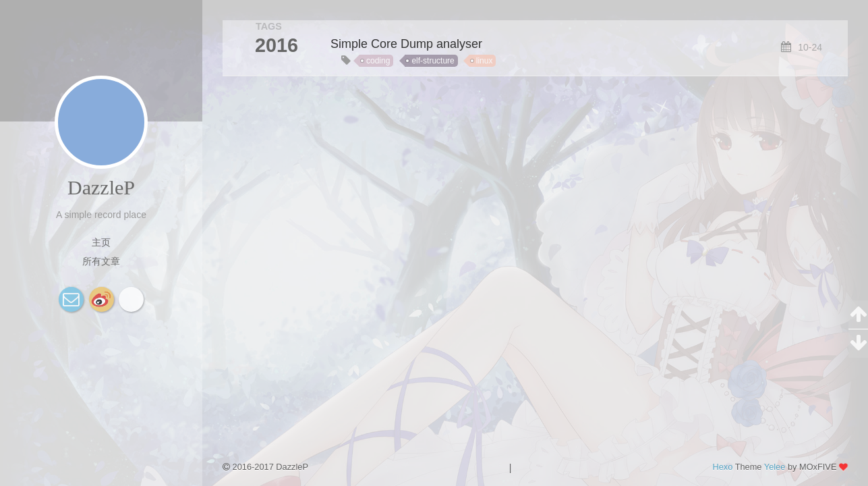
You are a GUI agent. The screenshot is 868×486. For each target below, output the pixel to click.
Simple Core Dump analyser (406, 44)
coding (378, 61)
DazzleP (101, 187)
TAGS (269, 26)
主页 (101, 242)
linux (485, 61)
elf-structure (433, 61)
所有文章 (101, 261)
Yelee (775, 467)
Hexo (722, 467)
